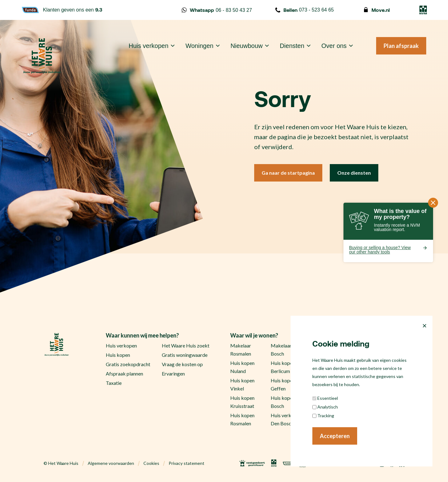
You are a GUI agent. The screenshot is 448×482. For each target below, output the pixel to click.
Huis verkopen (149, 46)
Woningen (199, 46)
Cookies (151, 463)
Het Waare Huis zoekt (186, 345)
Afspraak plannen (124, 373)
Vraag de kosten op (182, 364)
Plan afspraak (401, 46)
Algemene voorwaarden (111, 463)
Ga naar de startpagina (288, 173)
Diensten (292, 46)
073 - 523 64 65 (305, 10)
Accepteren (335, 436)
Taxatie (114, 383)
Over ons (334, 46)
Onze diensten (354, 173)
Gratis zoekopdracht (128, 364)
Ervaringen (173, 373)
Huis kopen (118, 355)
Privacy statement (187, 463)
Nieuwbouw (247, 46)
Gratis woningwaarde (185, 355)
